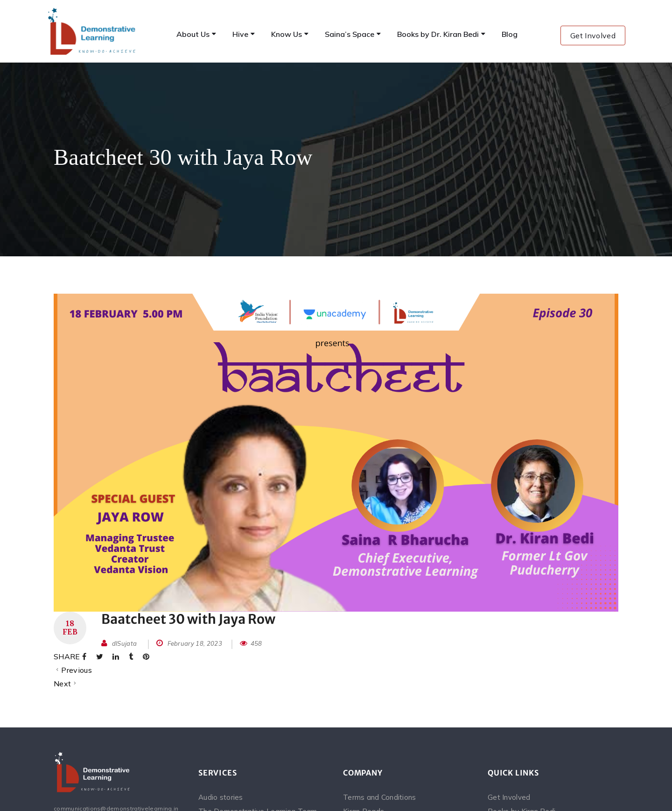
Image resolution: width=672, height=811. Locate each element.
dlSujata (125, 643)
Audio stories (221, 797)
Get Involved (593, 35)
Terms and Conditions (380, 797)
